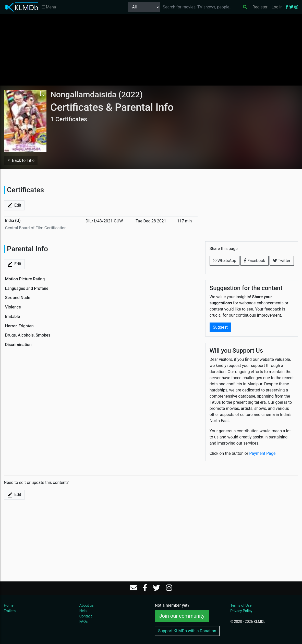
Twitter (282, 261)
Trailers (10, 611)
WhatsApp (225, 261)
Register (260, 7)
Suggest (220, 327)
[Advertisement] (151, 50)
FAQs (84, 622)
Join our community (182, 616)
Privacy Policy (241, 611)
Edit (14, 206)
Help (83, 611)
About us (87, 605)
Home (9, 605)
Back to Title (21, 160)
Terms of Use (241, 605)
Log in (277, 7)
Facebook (254, 261)
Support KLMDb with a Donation (187, 631)
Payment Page (262, 453)
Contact (86, 616)
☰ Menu (49, 7)
